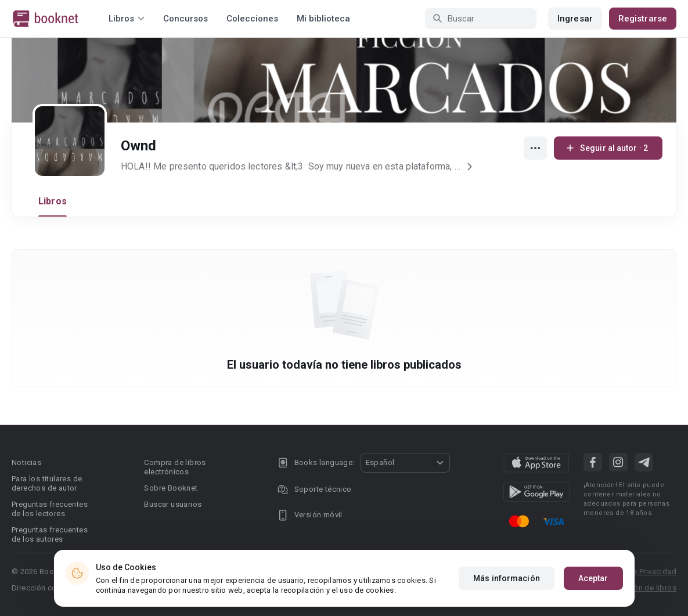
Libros (53, 201)
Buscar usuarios (173, 504)
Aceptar (593, 578)
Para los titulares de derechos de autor (47, 483)
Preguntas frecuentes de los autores (50, 534)
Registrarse (643, 19)
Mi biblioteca (323, 19)
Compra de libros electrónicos (175, 467)
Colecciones (252, 19)
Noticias (26, 462)
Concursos (185, 19)
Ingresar (575, 19)
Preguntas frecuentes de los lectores (50, 509)
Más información (507, 578)
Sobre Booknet (171, 488)
